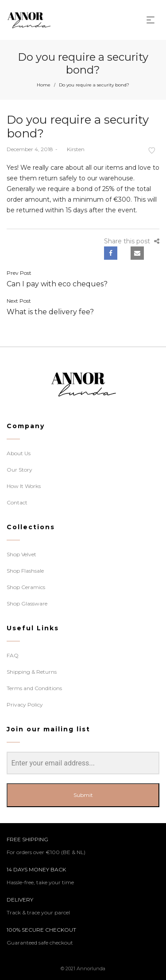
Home (44, 85)
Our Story (19, 470)
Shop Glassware (27, 603)
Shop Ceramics (26, 587)
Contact (17, 502)
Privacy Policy (25, 705)
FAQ (13, 655)
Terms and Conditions (34, 688)
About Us (19, 453)
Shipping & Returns (32, 672)
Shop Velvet (21, 554)
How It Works (24, 486)
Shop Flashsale (25, 571)
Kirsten (72, 149)
